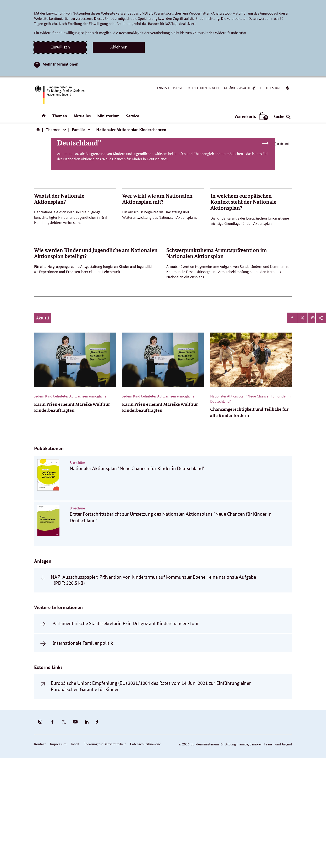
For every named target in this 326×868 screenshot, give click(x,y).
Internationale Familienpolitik (83, 752)
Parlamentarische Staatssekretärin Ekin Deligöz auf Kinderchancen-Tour (126, 733)
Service (133, 116)
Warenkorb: (250, 116)
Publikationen (49, 558)
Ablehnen (119, 47)
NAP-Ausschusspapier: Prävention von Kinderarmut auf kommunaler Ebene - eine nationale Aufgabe (153, 690)
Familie (78, 130)
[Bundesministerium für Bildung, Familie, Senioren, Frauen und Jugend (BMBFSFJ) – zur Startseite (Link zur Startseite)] (60, 95)
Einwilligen (60, 47)
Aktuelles (82, 116)
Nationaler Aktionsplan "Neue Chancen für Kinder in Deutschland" (163, 248)
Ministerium (108, 116)
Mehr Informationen (60, 64)
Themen (60, 116)
